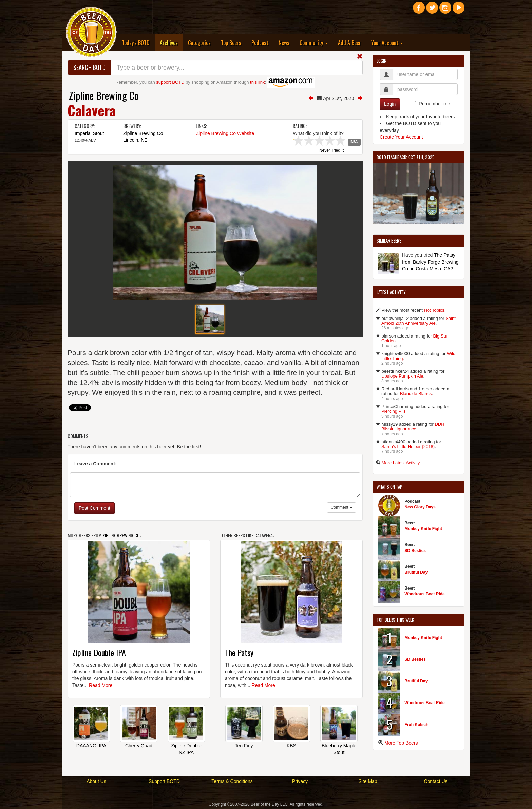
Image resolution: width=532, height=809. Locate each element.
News (284, 43)
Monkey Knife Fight (423, 529)
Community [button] (314, 43)
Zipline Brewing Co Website (225, 133)
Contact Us (435, 781)
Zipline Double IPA (99, 652)
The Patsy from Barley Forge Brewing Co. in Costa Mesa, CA (430, 262)
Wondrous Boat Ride (424, 594)
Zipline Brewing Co (104, 95)
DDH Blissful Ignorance (413, 427)
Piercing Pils (394, 411)
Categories (199, 43)
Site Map (368, 781)
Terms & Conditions (232, 781)
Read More (101, 685)
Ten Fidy (244, 746)
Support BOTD (164, 781)
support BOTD (170, 82)
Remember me (434, 104)
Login (390, 104)
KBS (291, 746)
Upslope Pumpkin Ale (402, 376)
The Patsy (239, 652)
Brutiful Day (416, 572)
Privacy (300, 781)
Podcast (260, 43)
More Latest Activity (401, 463)
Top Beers (231, 43)
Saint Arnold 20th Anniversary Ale (419, 321)
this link (257, 82)
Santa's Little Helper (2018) (408, 447)
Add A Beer (349, 43)
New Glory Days (420, 507)
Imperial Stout (89, 133)
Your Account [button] (387, 43)
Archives (171, 43)
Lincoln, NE (135, 140)
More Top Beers (401, 743)
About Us (96, 781)
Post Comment (94, 508)
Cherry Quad (139, 746)
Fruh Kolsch (416, 725)
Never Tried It (331, 151)
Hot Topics (434, 310)
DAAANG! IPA (91, 746)
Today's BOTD (136, 43)
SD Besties (415, 551)
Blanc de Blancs (416, 394)
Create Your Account (401, 137)
